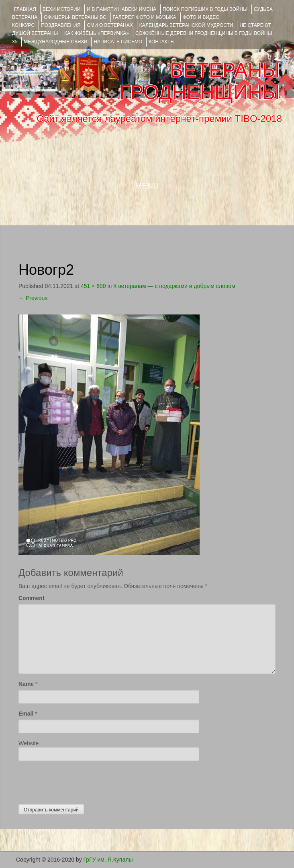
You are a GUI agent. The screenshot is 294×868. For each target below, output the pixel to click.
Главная (25, 9)
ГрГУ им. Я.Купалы (108, 860)
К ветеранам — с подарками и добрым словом (174, 286)
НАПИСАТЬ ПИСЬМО (118, 42)
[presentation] (80, 781)
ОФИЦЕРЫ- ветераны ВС (75, 17)
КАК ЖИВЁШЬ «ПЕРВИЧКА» (97, 33)
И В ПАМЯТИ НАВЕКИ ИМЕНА (121, 9)
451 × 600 (93, 286)
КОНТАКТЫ (162, 42)
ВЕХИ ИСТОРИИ (61, 9)
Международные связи (55, 42)
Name (26, 684)
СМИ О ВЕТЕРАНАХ (110, 25)
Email (26, 714)
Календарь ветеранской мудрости (186, 25)
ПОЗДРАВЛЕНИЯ (61, 25)
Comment (32, 598)
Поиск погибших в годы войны (205, 9)
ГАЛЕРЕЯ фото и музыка (145, 17)
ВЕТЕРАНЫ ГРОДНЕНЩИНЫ (200, 81)
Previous (33, 298)
